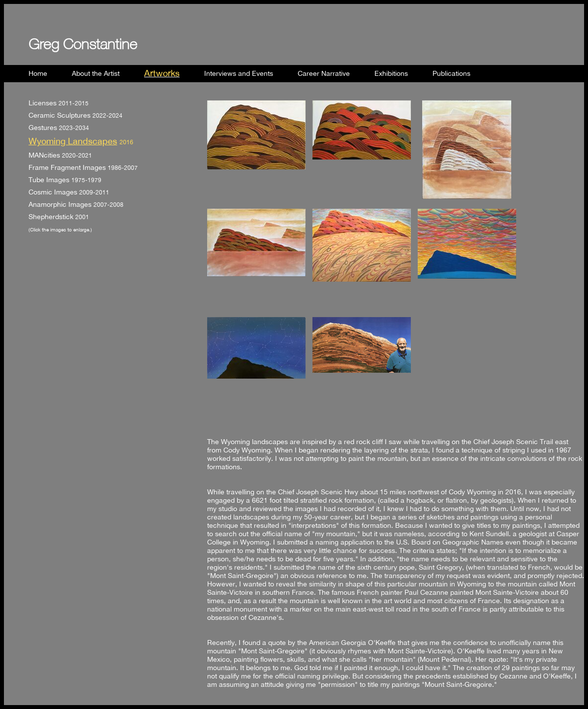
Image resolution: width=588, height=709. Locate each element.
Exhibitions (391, 73)
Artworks (162, 73)
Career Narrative (324, 73)
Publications (451, 73)
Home (38, 73)
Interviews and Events (239, 73)
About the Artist (96, 73)
